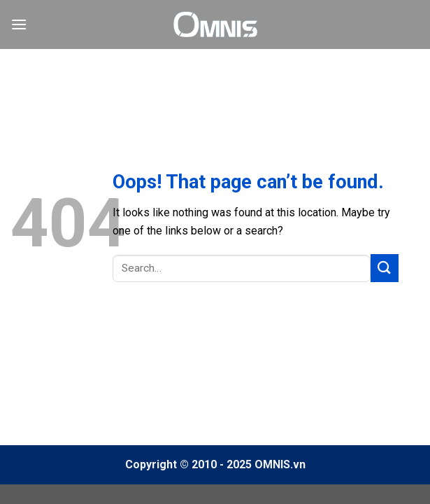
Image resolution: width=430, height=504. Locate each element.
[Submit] (385, 268)
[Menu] (19, 24)
